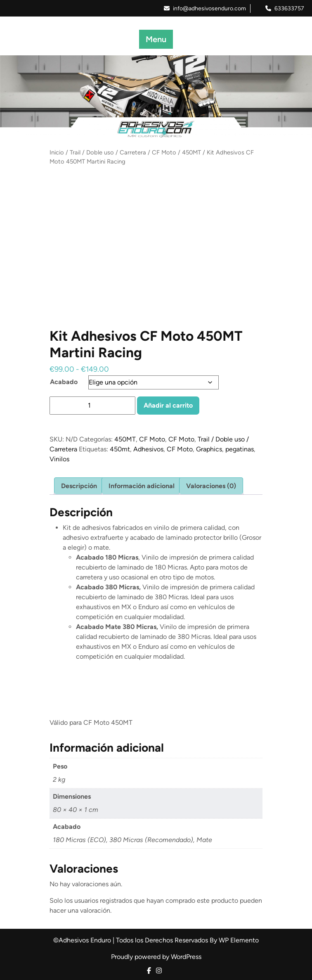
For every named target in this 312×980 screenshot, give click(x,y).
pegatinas (240, 449)
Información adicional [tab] (142, 486)
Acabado (64, 382)
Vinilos (59, 459)
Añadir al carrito (168, 405)
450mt (120, 449)
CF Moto (164, 152)
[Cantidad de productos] (92, 406)
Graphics (209, 449)
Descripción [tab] (79, 486)
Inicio (57, 152)
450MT (191, 152)
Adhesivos (148, 449)
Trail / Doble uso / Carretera (108, 152)
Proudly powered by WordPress (156, 957)
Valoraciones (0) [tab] (211, 486)
